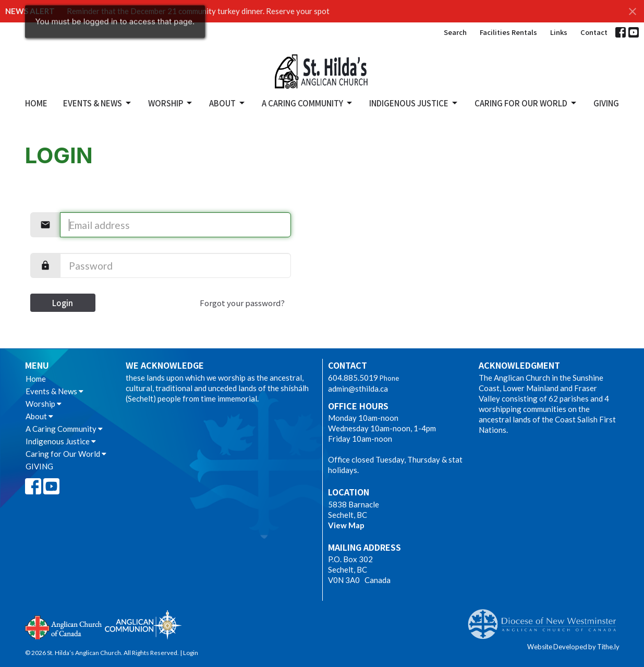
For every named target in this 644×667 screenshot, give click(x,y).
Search (455, 32)
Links (559, 32)
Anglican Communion (143, 624)
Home (36, 103)
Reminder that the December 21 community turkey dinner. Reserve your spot (198, 11)
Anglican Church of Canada (64, 626)
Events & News (98, 103)
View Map (346, 525)
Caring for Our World (526, 103)
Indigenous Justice (414, 103)
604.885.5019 (353, 378)
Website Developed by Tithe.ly (573, 647)
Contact (594, 32)
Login (63, 303)
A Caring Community (308, 103)
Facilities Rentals (508, 32)
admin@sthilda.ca (358, 389)
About (228, 103)
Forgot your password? (242, 303)
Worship (171, 103)
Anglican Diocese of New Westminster (546, 619)
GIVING (606, 103)
